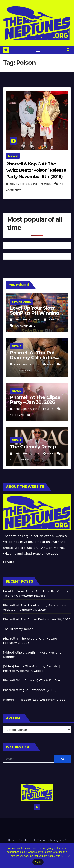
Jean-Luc (52, 320)
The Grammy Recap (33, 447)
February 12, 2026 (27, 364)
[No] (69, 856)
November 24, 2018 (24, 184)
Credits (8, 562)
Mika (46, 184)
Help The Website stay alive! (48, 840)
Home (12, 840)
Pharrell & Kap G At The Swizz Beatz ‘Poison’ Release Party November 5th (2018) (36, 170)
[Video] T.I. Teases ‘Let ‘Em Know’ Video (34, 700)
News (13, 156)
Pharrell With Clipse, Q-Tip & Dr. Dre (31, 680)
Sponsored (22, 301)
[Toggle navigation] (38, 50)
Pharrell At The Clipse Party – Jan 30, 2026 (35, 400)
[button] (68, 50)
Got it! (38, 862)
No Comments (25, 326)
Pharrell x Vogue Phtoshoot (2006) (30, 690)
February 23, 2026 (27, 320)
